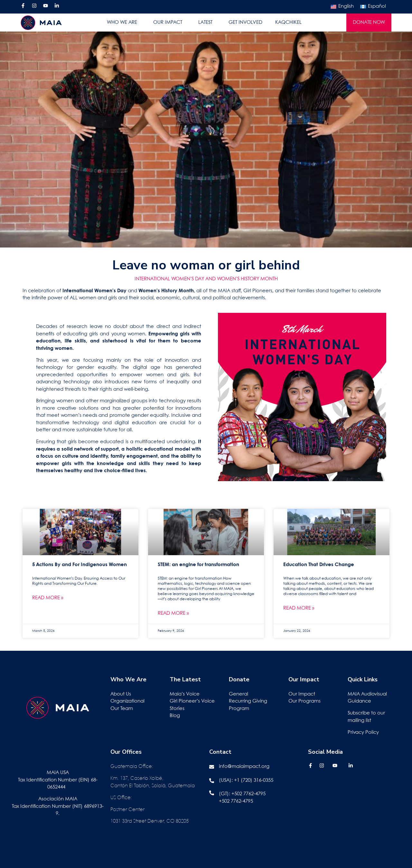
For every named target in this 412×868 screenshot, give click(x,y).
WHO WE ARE (124, 23)
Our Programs (304, 701)
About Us (121, 694)
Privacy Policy (363, 733)
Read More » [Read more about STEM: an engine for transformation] (173, 613)
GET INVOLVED (245, 23)
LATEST (207, 23)
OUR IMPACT (169, 23)
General (239, 694)
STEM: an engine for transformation (198, 565)
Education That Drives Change (319, 565)
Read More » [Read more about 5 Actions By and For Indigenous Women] (48, 598)
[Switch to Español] (373, 7)
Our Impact (302, 694)
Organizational (127, 701)
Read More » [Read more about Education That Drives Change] (299, 608)
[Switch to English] (342, 7)
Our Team (122, 709)
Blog (175, 716)
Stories (177, 709)
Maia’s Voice (185, 694)
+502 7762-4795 (248, 794)
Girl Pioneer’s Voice (192, 701)
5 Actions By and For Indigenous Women (80, 565)
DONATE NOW (369, 23)
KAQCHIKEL (288, 23)
